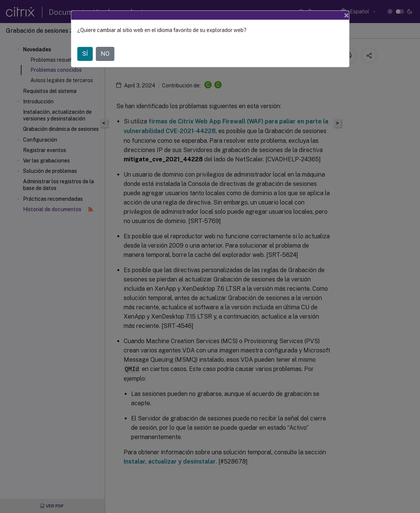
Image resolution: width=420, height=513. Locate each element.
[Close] (346, 15)
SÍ (85, 54)
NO (105, 54)
